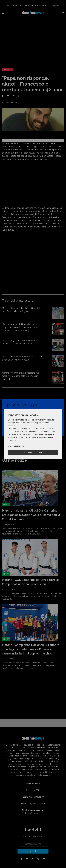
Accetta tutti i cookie (33, 452)
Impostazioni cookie (17, 446)
